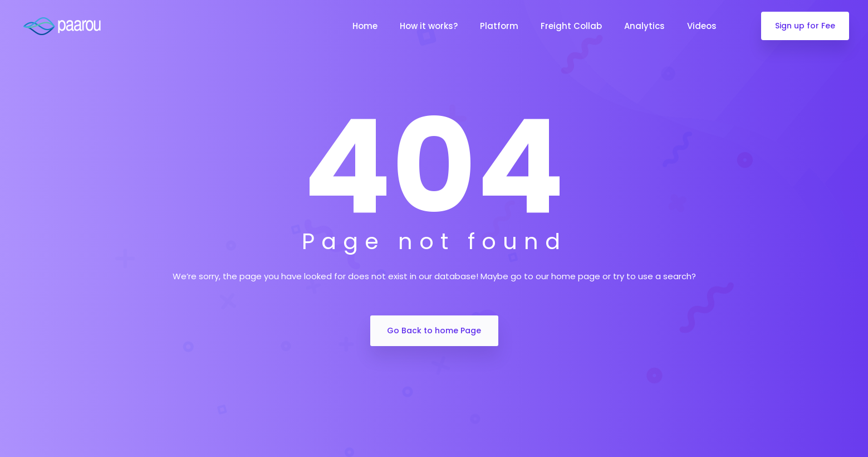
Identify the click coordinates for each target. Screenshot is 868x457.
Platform (499, 26)
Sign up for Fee (805, 26)
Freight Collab (571, 26)
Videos (702, 26)
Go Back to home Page (434, 330)
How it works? (429, 26)
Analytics (644, 26)
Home (365, 26)
